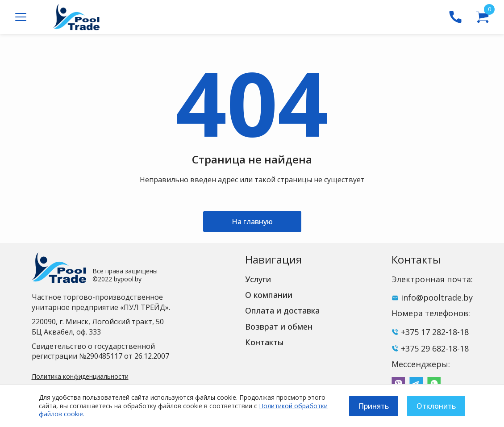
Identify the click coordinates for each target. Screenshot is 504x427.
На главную (252, 222)
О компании (269, 295)
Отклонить (436, 406)
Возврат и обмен (279, 327)
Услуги (258, 279)
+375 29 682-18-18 (435, 348)
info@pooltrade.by (437, 297)
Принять (374, 406)
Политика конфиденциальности (80, 376)
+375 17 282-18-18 (435, 332)
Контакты (264, 342)
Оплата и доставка (282, 310)
